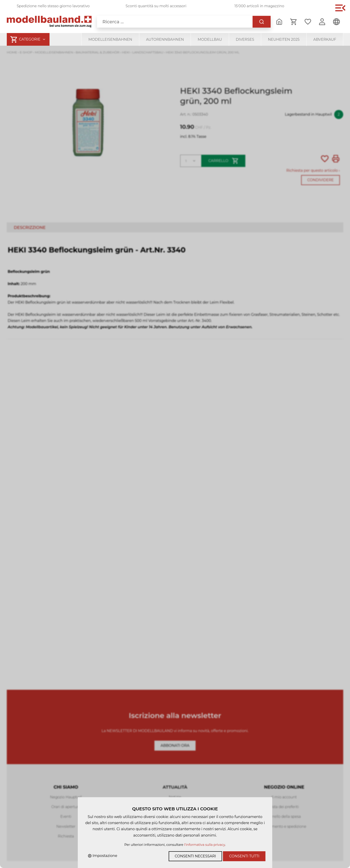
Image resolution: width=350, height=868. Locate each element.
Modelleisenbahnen (110, 39)
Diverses (245, 39)
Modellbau (210, 39)
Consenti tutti (244, 856)
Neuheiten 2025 (284, 39)
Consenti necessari (195, 856)
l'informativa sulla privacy (205, 845)
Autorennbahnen (165, 39)
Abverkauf (325, 39)
